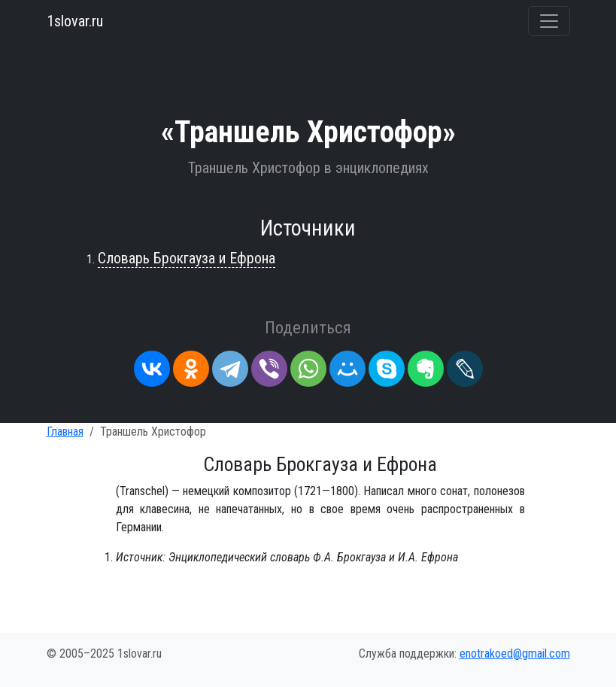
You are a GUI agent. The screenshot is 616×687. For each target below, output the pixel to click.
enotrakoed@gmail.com (515, 654)
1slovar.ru (75, 21)
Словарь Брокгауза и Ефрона (187, 258)
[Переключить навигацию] (549, 21)
